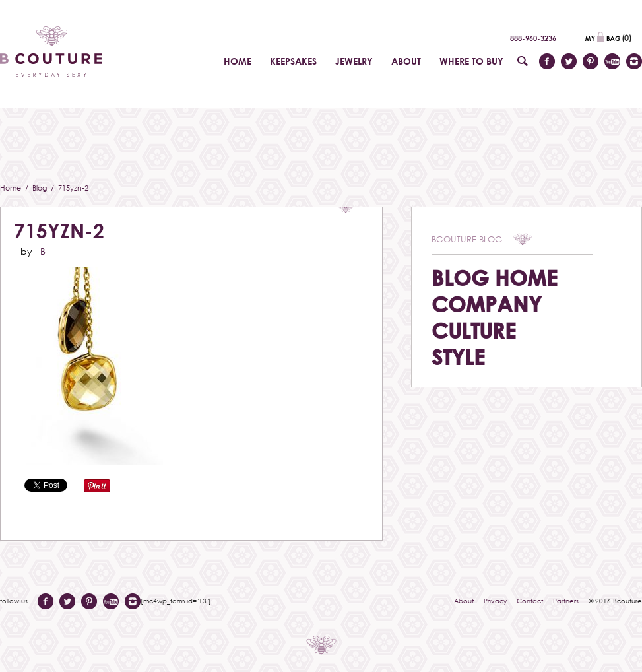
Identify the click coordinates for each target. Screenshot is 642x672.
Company (487, 304)
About (464, 601)
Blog (41, 188)
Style (458, 357)
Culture (474, 330)
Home (12, 188)
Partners (566, 601)
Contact (530, 601)
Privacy (495, 601)
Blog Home (495, 278)
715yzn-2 (59, 231)
